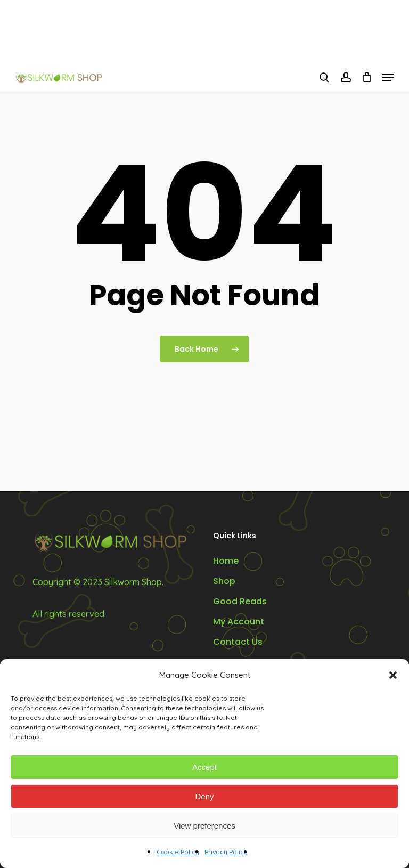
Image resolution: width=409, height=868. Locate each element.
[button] (393, 675)
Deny (204, 796)
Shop (224, 581)
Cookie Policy (178, 852)
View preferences (204, 826)
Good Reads (240, 601)
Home (226, 561)
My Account (239, 622)
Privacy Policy (226, 852)
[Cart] (367, 77)
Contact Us (238, 642)
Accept (204, 767)
